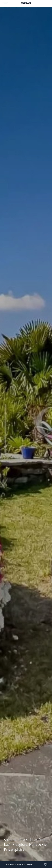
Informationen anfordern (20, 864)
